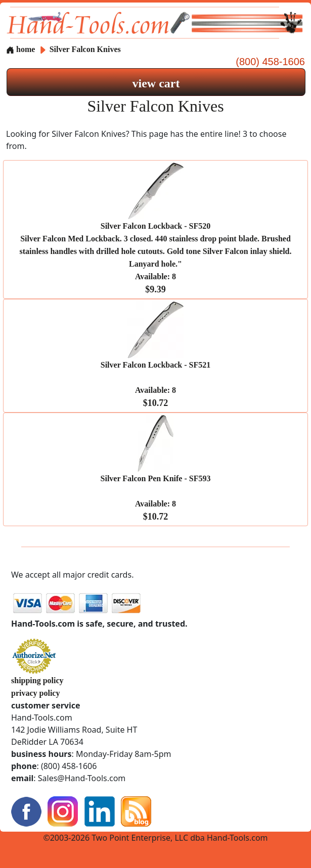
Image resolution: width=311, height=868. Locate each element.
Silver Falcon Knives (85, 49)
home (20, 49)
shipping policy (37, 680)
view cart (156, 83)
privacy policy (35, 693)
